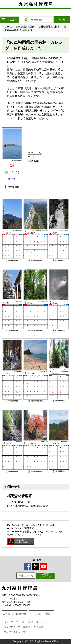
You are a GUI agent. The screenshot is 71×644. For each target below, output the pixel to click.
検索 (62, 20)
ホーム (8, 27)
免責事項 (39, 627)
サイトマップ (11, 622)
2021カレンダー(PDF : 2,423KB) (35, 157)
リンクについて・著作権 (17, 627)
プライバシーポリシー (34, 622)
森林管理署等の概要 (49, 27)
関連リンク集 (26, 576)
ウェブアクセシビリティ (17, 632)
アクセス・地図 (41, 614)
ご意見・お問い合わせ (14, 614)
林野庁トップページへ (45, 576)
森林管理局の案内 (25, 27)
